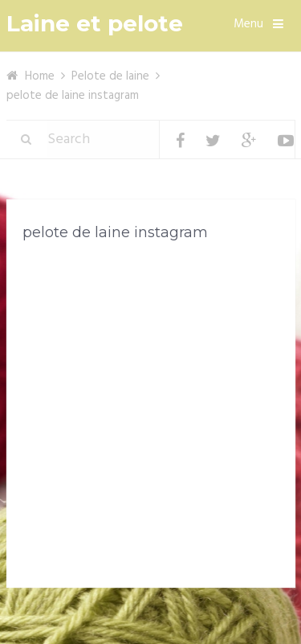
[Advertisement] (150, 418)
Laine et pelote (95, 24)
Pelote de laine (110, 76)
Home (40, 76)
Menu (248, 24)
